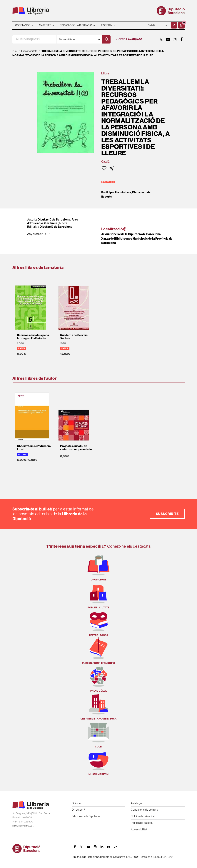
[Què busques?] (34, 39)
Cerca (129, 39)
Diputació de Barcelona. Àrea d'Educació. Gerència (53, 221)
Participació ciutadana (116, 192)
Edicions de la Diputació (86, 816)
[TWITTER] (161, 39)
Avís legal (137, 803)
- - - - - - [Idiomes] (158, 25)
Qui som (77, 803)
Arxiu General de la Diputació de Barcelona (131, 234)
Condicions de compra (144, 810)
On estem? (78, 810)
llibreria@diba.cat (23, 826)
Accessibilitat (139, 829)
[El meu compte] (174, 25)
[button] (181, 25)
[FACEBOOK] (182, 39)
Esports (107, 197)
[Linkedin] (102, 847)
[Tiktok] (116, 847)
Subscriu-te (167, 514)
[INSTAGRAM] (175, 39)
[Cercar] (106, 39)
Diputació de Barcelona (56, 227)
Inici (15, 51)
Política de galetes (142, 823)
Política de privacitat (143, 816)
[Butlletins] (109, 847)
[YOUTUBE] (168, 39)
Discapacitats (141, 192)
